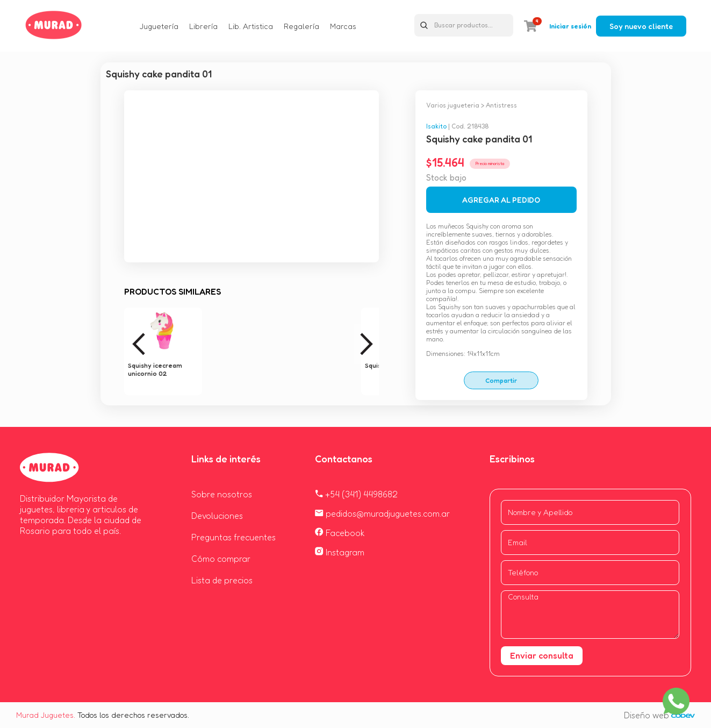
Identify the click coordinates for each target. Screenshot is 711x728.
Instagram (340, 552)
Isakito (436, 126)
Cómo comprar (221, 559)
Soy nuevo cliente (641, 26)
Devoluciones (217, 516)
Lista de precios (222, 580)
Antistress (501, 105)
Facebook (340, 533)
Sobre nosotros (222, 494)
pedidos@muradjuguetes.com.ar (382, 513)
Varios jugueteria (453, 105)
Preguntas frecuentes (234, 537)
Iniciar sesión (570, 26)
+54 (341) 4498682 (356, 494)
